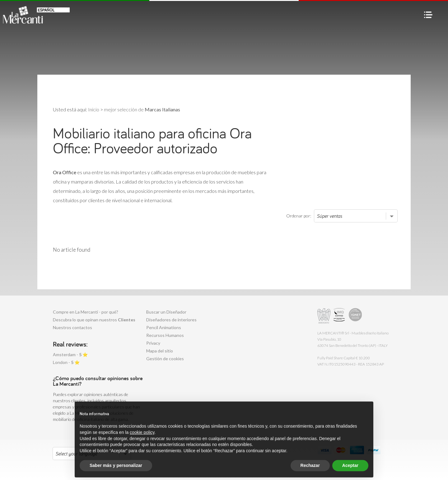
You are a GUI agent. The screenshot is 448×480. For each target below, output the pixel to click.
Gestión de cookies (165, 359)
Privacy (153, 343)
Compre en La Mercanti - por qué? (86, 312)
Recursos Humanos (165, 335)
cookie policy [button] (142, 445)
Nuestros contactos (72, 327)
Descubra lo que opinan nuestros (94, 320)
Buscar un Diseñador (166, 312)
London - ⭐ (66, 362)
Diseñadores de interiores (171, 320)
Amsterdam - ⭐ (70, 354)
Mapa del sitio (160, 351)
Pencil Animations (164, 327)
